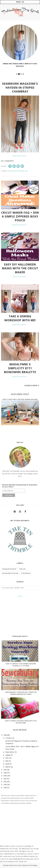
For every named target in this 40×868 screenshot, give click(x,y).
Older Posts (31, 386)
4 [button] (23, 74)
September (10, 752)
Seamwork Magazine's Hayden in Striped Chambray (20, 88)
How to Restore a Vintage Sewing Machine (20, 399)
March (8, 767)
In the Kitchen (26, 573)
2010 (5, 788)
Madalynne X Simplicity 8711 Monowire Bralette (20, 368)
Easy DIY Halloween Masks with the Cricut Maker (20, 268)
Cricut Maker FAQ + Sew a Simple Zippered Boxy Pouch (20, 216)
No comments (7, 161)
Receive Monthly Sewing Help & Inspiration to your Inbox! (20, 486)
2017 (5, 770)
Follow (20, 596)
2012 (5, 782)
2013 (5, 779)
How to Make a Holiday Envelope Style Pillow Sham (21, 722)
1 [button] (17, 74)
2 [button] (19, 74)
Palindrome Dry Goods (15, 865)
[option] (20, 46)
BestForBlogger (33, 865)
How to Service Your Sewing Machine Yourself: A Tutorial (21, 665)
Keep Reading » (20, 156)
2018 (5, 735)
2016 (5, 773)
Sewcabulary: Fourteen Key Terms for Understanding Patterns (21, 693)
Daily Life (22, 569)
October (9, 738)
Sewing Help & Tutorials (10, 573)
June (7, 758)
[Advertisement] (20, 829)
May (7, 761)
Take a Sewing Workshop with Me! (20, 318)
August (8, 755)
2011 (5, 785)
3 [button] (21, 74)
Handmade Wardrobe (18, 171)
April (7, 764)
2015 (5, 776)
